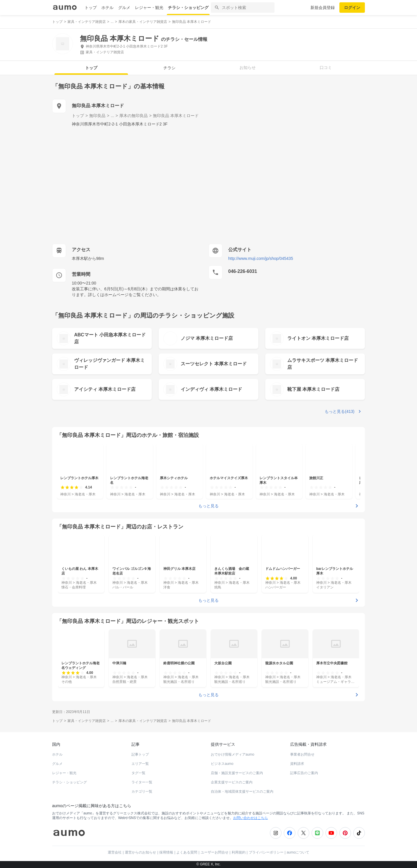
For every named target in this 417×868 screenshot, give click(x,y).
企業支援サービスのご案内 (232, 782)
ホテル (107, 8)
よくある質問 (187, 852)
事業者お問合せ (302, 754)
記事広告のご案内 (304, 773)
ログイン (352, 8)
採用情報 (166, 852)
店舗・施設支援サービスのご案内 (237, 773)
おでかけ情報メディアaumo (233, 754)
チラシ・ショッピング (188, 8)
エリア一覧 (140, 764)
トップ (91, 8)
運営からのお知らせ (140, 852)
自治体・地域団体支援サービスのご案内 (242, 792)
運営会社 (115, 852)
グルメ (124, 8)
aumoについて (298, 852)
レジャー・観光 (149, 8)
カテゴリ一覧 (142, 792)
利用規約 (239, 852)
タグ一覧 (138, 773)
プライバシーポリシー (266, 852)
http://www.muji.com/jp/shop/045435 (261, 258)
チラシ (169, 68)
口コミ (326, 68)
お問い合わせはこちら (250, 818)
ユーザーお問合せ (215, 852)
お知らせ (248, 68)
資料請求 (297, 764)
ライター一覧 (142, 782)
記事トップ (140, 754)
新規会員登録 (323, 8)
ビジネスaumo (222, 764)
